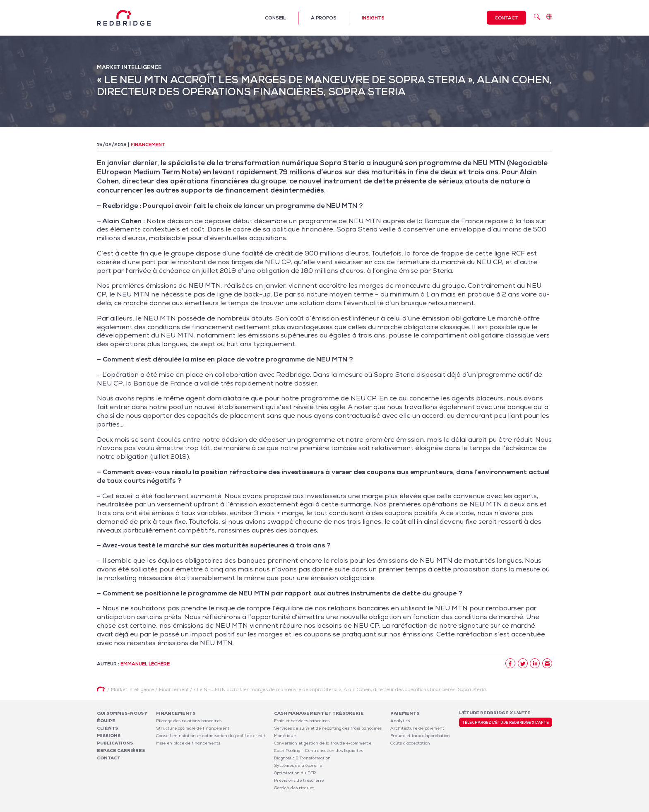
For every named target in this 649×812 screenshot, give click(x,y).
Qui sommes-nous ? (122, 713)
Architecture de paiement (417, 728)
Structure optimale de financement (193, 728)
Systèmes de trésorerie (298, 765)
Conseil (275, 18)
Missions (109, 736)
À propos (324, 18)
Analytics (400, 721)
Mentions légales (445, 807)
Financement (148, 145)
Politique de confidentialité (497, 807)
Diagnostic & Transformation (302, 758)
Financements (176, 713)
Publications (115, 743)
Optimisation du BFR (295, 773)
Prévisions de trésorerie (299, 780)
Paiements (405, 713)
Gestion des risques (294, 788)
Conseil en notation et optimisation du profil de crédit (211, 736)
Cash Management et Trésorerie (319, 713)
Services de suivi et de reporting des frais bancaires (328, 728)
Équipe (106, 721)
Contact (506, 18)
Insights (373, 18)
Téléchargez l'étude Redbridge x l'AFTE (505, 723)
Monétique (285, 736)
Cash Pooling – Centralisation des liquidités (318, 751)
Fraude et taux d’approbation (420, 736)
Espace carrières (121, 751)
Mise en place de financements (188, 743)
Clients (107, 728)
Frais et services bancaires (302, 721)
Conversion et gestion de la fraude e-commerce (323, 743)
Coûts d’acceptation (410, 743)
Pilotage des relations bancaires (189, 721)
